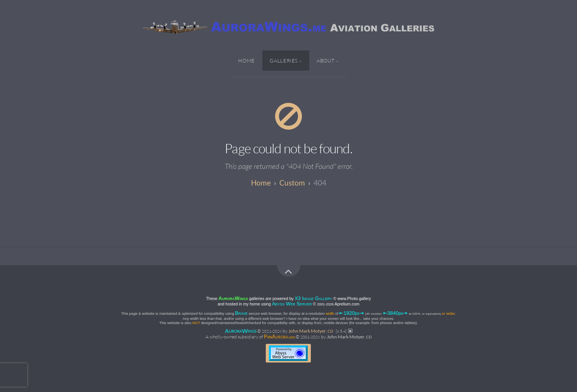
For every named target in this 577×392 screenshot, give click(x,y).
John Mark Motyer (311, 331)
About (326, 61)
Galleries (284, 61)
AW (241, 330)
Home (247, 61)
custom (292, 183)
